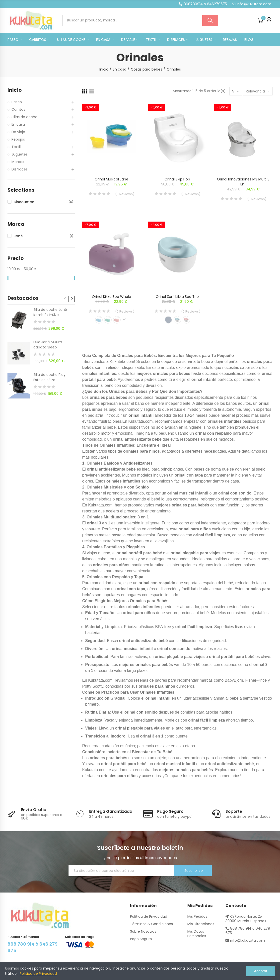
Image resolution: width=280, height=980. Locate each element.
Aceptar (261, 971)
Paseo (17, 102)
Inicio (15, 90)
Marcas (18, 162)
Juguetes (20, 154)
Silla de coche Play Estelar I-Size (49, 377)
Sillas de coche (24, 117)
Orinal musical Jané (111, 179)
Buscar (210, 20)
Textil (16, 147)
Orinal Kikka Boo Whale (111, 297)
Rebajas (18, 139)
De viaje (18, 132)
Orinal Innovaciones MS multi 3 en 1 (243, 182)
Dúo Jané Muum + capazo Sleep (49, 345)
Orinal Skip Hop (177, 179)
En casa (18, 124)
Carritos (18, 109)
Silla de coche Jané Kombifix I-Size (50, 312)
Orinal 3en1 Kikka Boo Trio (177, 297)
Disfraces (20, 169)
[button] (203, 4)
